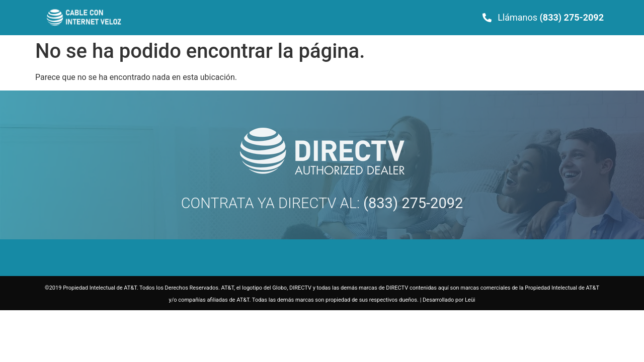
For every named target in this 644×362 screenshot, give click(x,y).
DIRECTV (307, 203)
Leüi (470, 300)
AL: (399, 203)
